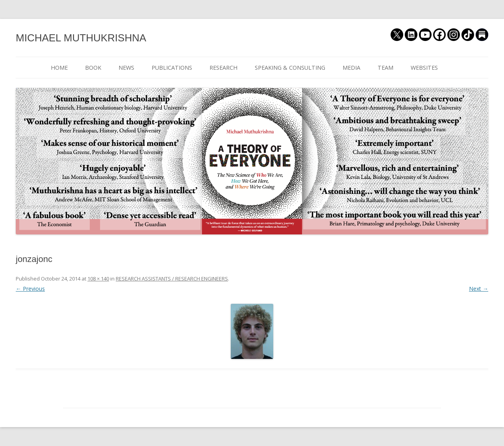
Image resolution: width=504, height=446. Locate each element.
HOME (59, 68)
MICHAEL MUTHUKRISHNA (81, 38)
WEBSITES (424, 68)
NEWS (126, 68)
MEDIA (351, 68)
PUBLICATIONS (172, 68)
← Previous (30, 289)
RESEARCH (223, 68)
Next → (479, 289)
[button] (252, 331)
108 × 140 (98, 279)
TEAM (385, 68)
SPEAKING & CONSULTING (290, 68)
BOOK (93, 68)
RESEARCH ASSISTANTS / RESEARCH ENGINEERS (172, 279)
